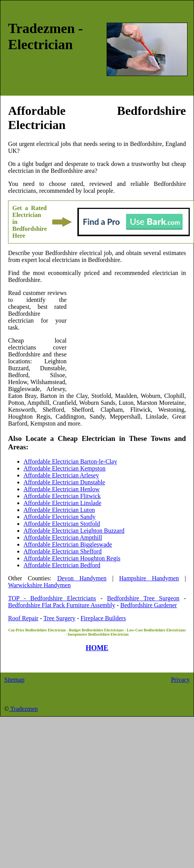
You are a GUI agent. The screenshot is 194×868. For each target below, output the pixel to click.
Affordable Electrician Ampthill (63, 538)
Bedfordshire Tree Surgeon (143, 598)
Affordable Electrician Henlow (62, 489)
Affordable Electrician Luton (59, 510)
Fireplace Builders (103, 618)
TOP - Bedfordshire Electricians (52, 598)
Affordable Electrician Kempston (64, 468)
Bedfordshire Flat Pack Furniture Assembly (62, 605)
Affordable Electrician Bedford (62, 565)
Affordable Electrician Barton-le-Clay (70, 461)
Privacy (180, 680)
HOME (97, 648)
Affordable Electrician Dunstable (64, 482)
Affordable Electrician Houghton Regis (72, 558)
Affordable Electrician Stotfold (62, 524)
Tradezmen (23, 709)
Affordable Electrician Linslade (62, 503)
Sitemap (14, 680)
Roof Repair (23, 618)
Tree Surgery (59, 618)
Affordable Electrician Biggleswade (68, 544)
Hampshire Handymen (149, 578)
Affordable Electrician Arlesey (61, 475)
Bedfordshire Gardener (149, 605)
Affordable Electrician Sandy (59, 517)
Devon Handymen (82, 578)
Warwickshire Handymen (39, 585)
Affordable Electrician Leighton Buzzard (74, 531)
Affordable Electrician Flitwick (62, 496)
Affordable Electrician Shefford (63, 551)
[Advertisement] (126, 340)
